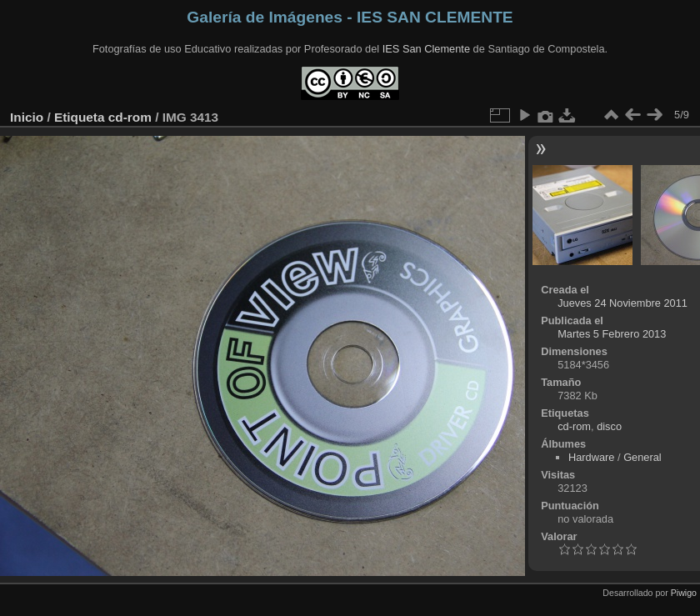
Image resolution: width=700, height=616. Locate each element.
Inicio (27, 117)
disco (609, 426)
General (642, 457)
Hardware (591, 457)
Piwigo (684, 593)
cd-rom (130, 117)
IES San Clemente (426, 49)
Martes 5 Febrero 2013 (612, 334)
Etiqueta (80, 117)
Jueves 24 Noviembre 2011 (622, 303)
